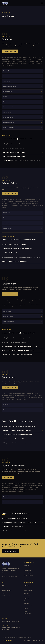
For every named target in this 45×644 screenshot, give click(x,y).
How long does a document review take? (22, 527)
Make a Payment (7, 640)
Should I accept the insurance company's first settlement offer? (22, 351)
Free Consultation (10, 51)
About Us (4, 585)
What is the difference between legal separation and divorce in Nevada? (22, 161)
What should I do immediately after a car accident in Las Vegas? (22, 426)
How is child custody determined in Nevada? (22, 157)
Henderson (27, 588)
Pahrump (26, 611)
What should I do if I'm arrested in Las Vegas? (22, 245)
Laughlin (26, 609)
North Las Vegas (28, 591)
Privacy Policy (27, 640)
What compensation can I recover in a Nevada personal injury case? (22, 346)
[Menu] (42, 3)
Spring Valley (27, 596)
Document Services (29, 576)
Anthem (26, 601)
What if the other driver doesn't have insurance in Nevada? (22, 435)
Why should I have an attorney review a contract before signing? (22, 522)
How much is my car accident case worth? (22, 439)
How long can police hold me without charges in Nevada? (22, 249)
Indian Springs (28, 614)
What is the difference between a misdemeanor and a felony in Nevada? (22, 257)
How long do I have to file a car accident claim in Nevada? (22, 430)
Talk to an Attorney (10, 551)
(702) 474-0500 (5, 625)
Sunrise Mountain (28, 606)
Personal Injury (28, 571)
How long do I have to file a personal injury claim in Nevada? (22, 338)
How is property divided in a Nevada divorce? (22, 152)
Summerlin (27, 593)
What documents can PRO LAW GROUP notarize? (22, 518)
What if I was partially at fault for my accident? (22, 342)
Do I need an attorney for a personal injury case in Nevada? (22, 355)
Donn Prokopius (5, 588)
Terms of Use (34, 640)
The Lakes (27, 603)
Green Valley (27, 598)
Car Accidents (27, 573)
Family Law (27, 565)
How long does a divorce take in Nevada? (22, 144)
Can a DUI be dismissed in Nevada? (22, 253)
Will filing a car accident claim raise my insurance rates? (22, 443)
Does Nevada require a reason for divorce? (22, 148)
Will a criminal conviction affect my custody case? (22, 261)
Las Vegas (27, 585)
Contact (4, 593)
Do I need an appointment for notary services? (22, 531)
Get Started (8, 479)
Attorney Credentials (6, 591)
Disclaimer (41, 640)
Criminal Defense (28, 568)
